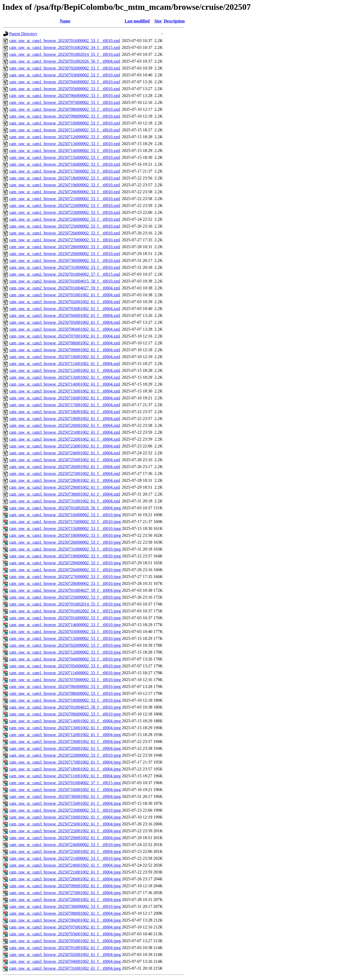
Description (174, 21)
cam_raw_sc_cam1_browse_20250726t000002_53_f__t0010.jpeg (65, 570)
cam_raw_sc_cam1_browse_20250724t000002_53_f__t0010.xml (65, 219)
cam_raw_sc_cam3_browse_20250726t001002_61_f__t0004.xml (65, 467)
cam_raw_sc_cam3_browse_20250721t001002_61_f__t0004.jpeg (65, 872)
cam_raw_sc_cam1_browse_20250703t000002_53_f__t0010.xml (65, 75)
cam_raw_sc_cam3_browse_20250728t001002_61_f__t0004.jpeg (65, 900)
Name (65, 21)
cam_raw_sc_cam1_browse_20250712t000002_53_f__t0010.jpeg (65, 652)
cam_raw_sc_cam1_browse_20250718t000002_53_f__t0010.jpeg (65, 535)
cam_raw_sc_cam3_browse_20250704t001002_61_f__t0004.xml (65, 315)
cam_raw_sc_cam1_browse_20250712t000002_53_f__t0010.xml (65, 137)
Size (158, 21)
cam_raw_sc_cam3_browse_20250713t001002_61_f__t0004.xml (65, 377)
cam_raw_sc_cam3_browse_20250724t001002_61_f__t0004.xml (65, 453)
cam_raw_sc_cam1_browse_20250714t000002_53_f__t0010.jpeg (65, 625)
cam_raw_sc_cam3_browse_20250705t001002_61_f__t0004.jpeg (65, 941)
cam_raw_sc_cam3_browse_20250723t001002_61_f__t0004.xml (65, 446)
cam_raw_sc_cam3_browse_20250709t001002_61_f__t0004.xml (65, 350)
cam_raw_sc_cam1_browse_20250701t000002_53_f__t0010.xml (65, 41)
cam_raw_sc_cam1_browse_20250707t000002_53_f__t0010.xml (65, 102)
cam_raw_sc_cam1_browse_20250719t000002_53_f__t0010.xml (65, 185)
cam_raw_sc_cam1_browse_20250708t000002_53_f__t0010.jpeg (65, 693)
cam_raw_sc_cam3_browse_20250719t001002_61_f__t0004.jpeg (65, 741)
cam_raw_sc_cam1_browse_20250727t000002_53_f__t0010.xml (65, 240)
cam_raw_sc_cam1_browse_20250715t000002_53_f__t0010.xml (65, 157)
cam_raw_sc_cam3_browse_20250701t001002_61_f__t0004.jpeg (65, 948)
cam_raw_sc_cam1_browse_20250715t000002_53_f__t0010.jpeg (65, 528)
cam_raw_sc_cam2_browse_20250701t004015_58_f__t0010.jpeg (65, 707)
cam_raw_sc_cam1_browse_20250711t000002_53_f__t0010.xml (65, 130)
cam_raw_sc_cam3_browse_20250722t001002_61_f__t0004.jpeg (65, 831)
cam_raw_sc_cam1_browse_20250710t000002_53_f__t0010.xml (65, 123)
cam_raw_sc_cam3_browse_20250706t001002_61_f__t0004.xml (65, 329)
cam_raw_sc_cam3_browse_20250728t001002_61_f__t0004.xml (65, 480)
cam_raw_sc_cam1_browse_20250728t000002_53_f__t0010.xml (65, 247)
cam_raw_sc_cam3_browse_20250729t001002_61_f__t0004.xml (65, 487)
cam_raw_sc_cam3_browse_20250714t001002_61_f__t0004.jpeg (65, 721)
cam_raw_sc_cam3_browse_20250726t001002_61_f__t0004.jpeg (65, 879)
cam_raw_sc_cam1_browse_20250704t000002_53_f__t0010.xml (65, 82)
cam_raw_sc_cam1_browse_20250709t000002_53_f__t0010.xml (65, 116)
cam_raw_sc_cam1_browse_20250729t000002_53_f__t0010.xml (65, 254)
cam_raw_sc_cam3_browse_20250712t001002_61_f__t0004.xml (65, 370)
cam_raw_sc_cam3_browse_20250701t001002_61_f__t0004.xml (65, 295)
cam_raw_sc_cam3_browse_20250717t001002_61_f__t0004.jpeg (65, 762)
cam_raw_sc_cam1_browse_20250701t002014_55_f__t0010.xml (65, 54)
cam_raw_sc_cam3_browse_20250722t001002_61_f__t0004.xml (65, 439)
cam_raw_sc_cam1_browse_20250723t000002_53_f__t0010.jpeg (65, 810)
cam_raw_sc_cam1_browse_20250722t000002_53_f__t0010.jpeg (65, 755)
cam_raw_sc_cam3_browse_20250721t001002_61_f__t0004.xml (65, 432)
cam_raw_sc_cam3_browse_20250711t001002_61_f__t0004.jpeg (65, 776)
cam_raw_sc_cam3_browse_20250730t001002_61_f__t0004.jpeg (65, 796)
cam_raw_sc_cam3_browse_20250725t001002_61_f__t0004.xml (65, 460)
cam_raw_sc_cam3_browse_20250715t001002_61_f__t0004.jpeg (65, 803)
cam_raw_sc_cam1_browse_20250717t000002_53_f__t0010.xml (65, 171)
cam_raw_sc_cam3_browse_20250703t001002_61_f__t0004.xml (65, 309)
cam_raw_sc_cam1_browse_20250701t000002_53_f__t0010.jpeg (65, 618)
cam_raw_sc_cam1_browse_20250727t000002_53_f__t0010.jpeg (65, 577)
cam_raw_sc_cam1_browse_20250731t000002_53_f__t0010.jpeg (65, 549)
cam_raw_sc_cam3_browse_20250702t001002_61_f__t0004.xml (65, 302)
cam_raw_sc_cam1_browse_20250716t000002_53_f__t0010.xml (65, 164)
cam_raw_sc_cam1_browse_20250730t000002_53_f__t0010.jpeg (65, 906)
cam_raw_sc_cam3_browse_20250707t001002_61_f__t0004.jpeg (65, 927)
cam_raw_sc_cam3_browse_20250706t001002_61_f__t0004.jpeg (65, 920)
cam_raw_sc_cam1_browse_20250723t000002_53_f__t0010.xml (65, 212)
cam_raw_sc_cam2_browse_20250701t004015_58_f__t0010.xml (65, 281)
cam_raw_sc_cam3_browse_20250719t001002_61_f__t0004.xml (65, 419)
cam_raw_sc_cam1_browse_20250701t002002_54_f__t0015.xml (65, 47)
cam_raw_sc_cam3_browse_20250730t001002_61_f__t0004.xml (65, 494)
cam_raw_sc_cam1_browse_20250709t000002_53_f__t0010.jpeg (65, 714)
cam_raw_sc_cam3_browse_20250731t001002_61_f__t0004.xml (65, 501)
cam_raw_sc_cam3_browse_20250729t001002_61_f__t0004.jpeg (65, 838)
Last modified (137, 21)
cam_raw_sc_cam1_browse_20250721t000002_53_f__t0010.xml (65, 199)
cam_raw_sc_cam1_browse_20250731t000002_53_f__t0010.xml (65, 267)
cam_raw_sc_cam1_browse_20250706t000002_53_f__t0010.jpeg (65, 687)
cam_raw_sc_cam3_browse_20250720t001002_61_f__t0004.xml (65, 425)
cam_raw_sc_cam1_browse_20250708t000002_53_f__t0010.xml (65, 109)
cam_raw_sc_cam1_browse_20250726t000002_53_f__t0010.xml (65, 233)
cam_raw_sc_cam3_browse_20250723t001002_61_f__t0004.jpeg (65, 851)
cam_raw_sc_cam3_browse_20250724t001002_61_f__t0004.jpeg (65, 865)
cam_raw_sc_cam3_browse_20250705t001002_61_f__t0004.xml (65, 322)
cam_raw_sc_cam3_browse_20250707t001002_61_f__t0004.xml (65, 336)
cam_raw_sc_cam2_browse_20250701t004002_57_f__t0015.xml (65, 274)
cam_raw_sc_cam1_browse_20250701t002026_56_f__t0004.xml (65, 61)
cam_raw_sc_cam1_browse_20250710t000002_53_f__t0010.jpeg (65, 700)
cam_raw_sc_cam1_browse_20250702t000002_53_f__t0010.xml (65, 68)
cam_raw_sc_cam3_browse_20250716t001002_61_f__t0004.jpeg (65, 790)
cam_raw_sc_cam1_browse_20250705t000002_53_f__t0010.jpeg (65, 666)
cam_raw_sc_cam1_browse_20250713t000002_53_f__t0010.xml (65, 144)
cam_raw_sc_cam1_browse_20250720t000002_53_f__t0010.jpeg (65, 542)
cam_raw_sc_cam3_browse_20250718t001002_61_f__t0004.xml (65, 412)
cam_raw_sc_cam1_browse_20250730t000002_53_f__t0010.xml (65, 260)
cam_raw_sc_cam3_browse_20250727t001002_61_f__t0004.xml (65, 473)
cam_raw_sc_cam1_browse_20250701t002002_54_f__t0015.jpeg (65, 611)
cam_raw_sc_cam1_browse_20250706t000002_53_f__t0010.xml (65, 96)
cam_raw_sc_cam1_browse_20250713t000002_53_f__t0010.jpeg (65, 638)
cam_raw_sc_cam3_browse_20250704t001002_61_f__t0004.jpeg (65, 961)
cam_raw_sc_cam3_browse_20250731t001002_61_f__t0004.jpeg (65, 968)
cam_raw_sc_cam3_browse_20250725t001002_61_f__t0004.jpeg (65, 824)
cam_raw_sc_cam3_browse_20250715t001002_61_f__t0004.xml (65, 391)
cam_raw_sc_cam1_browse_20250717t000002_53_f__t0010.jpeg (65, 522)
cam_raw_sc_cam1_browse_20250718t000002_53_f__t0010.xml (65, 178)
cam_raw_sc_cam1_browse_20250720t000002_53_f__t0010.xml (65, 192)
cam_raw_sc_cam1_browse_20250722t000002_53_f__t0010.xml (65, 205)
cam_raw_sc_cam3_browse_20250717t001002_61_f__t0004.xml (65, 405)
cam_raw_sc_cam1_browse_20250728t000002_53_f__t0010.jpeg (65, 583)
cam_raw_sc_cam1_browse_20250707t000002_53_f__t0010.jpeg (65, 680)
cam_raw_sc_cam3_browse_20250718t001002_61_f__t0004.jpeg (65, 769)
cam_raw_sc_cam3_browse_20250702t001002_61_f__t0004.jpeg (65, 954)
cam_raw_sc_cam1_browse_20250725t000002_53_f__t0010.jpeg (65, 597)
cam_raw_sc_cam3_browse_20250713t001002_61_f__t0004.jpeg (65, 728)
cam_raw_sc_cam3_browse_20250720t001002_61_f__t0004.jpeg (65, 748)
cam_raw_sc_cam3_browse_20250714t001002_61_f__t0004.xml (65, 384)
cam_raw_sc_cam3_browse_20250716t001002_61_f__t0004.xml (65, 398)
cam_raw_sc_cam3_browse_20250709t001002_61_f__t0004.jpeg (65, 886)
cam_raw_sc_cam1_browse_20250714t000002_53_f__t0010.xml (65, 151)
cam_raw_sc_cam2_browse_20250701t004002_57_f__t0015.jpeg (65, 783)
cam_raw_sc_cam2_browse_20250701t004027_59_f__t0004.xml (65, 288)
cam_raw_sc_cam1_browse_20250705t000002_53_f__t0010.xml (65, 89)
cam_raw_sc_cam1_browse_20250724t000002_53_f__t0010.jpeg (65, 845)
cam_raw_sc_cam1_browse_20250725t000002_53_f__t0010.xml (65, 226)
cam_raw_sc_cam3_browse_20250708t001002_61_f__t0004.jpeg (65, 913)
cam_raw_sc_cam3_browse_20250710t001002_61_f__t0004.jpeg (65, 817)
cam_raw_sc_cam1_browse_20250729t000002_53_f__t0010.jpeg (65, 563)
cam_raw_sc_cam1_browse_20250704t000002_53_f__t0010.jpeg (65, 659)
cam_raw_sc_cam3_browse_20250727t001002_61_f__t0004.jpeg (65, 893)
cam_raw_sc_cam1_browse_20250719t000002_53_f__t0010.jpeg (65, 556)
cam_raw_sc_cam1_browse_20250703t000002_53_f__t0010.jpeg (65, 632)
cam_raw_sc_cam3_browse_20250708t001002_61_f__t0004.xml (65, 343)
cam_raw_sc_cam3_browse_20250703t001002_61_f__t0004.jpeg (65, 934)
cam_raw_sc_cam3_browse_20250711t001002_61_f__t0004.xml (65, 364)
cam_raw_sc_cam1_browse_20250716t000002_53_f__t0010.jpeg (65, 515)
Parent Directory (23, 34)
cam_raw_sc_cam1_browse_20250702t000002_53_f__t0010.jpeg (65, 645)
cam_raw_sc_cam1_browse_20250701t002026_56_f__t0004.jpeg (65, 508)
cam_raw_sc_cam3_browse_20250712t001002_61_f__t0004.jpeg (65, 735)
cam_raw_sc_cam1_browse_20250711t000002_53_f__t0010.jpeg (65, 673)
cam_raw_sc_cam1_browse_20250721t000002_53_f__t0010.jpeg (65, 858)
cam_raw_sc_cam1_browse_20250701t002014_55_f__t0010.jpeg (65, 604)
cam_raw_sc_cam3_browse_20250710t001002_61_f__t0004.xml (65, 357)
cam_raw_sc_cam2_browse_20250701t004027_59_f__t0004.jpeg (65, 590)
